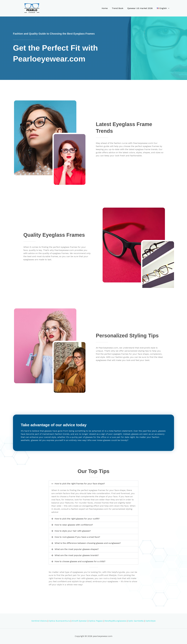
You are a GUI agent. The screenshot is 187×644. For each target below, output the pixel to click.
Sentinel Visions (39, 621)
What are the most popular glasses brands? (77, 555)
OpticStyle (151, 621)
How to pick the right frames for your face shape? (80, 484)
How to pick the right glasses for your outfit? (77, 519)
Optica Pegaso (96, 621)
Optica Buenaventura (59, 621)
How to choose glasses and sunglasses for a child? (80, 561)
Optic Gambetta (136, 621)
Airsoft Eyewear (79, 621)
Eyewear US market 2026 (140, 8)
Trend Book (118, 8)
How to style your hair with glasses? (73, 531)
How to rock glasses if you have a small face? (77, 537)
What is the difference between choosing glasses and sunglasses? (88, 543)
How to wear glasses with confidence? (74, 525)
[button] (94, 484)
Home (105, 8)
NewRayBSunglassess (115, 621)
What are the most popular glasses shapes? (77, 549)
